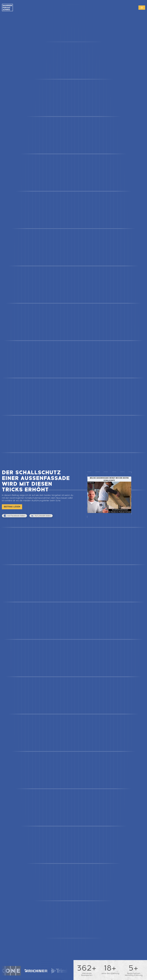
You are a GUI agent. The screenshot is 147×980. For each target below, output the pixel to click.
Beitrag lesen (12, 507)
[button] (142, 8)
